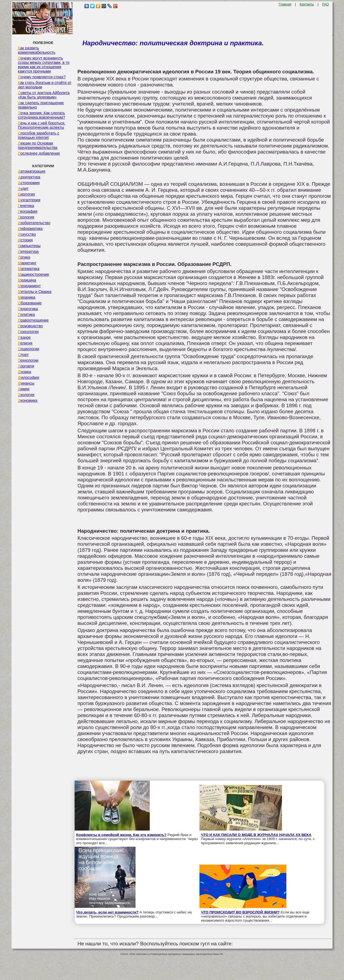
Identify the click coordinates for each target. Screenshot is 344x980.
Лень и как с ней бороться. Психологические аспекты (42, 125)
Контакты (307, 4)
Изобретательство (34, 223)
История (25, 240)
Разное (24, 337)
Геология (26, 217)
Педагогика (28, 309)
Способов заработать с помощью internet (38, 135)
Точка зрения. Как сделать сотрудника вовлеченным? (41, 115)
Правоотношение (33, 320)
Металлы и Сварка (34, 292)
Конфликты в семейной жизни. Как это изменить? (121, 835)
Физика (24, 372)
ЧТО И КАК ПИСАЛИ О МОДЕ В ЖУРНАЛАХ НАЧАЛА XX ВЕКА (256, 835)
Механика (27, 297)
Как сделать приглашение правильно (41, 105)
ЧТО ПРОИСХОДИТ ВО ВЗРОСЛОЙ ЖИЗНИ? (240, 912)
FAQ (326, 4)
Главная (285, 4)
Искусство (27, 234)
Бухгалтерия (29, 200)
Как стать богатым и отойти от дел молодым (45, 85)
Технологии (28, 360)
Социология (28, 349)
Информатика (30, 229)
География (27, 211)
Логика (24, 257)
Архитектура (29, 177)
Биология (26, 194)
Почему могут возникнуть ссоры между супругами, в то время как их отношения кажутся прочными (44, 65)
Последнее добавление (39, 153)
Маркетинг (27, 263)
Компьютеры (29, 246)
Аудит (23, 188)
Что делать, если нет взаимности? (107, 912)
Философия (28, 377)
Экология (26, 395)
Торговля (26, 366)
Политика (26, 314)
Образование (30, 303)
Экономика (27, 400)
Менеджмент (29, 286)
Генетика (26, 206)
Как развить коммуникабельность (36, 50)
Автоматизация (31, 171)
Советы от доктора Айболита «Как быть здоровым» (44, 95)
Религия (25, 343)
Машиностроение (33, 274)
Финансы (26, 383)
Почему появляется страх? (42, 77)
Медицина (27, 280)
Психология (28, 332)
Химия (23, 389)
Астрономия (29, 183)
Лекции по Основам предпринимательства (37, 145)
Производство (30, 326)
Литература (28, 251)
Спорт (23, 355)
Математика (29, 269)
